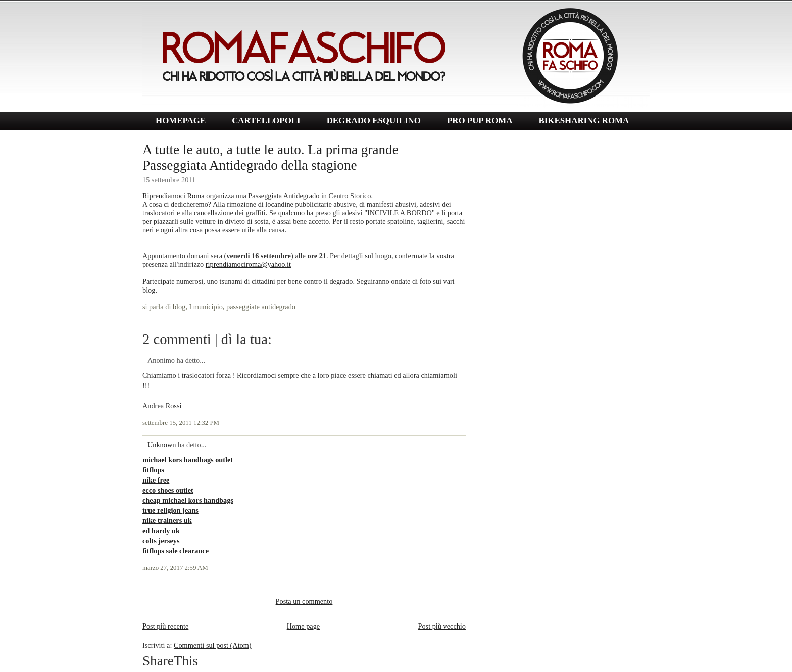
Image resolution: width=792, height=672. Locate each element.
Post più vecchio (442, 626)
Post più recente (165, 626)
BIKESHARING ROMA (584, 121)
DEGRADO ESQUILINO (374, 121)
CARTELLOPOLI (266, 121)
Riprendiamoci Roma (174, 196)
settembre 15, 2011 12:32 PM (181, 423)
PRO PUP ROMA (480, 121)
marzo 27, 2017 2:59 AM (175, 568)
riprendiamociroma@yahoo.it (248, 264)
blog (179, 307)
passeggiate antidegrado (261, 307)
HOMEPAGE (181, 121)
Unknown (162, 445)
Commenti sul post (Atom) (213, 645)
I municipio (206, 307)
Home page (304, 626)
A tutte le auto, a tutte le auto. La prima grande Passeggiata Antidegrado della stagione (270, 157)
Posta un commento (304, 601)
